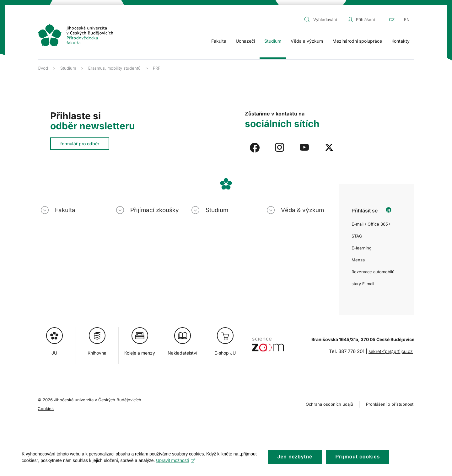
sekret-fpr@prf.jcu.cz (391, 351)
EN (407, 19)
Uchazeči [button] (245, 41)
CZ (392, 19)
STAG (357, 236)
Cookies (46, 409)
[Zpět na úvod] (75, 35)
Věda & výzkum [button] (302, 210)
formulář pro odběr (80, 144)
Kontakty (401, 41)
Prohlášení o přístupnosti (390, 404)
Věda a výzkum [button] (307, 41)
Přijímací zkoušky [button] (155, 210)
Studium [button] (273, 41)
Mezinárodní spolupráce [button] (357, 41)
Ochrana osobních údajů (329, 404)
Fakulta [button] (219, 41)
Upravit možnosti (176, 466)
